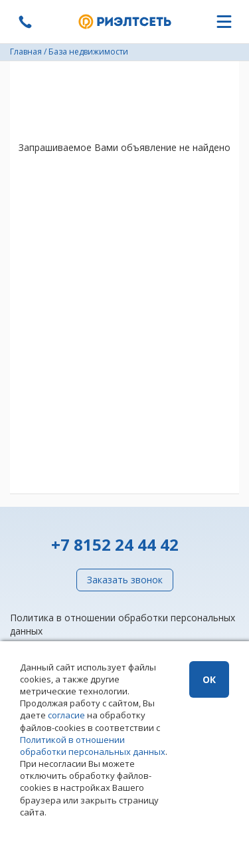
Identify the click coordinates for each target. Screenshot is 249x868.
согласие (66, 715)
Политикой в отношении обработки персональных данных (93, 746)
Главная (26, 52)
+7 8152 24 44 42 (115, 544)
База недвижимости (88, 52)
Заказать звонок (125, 580)
